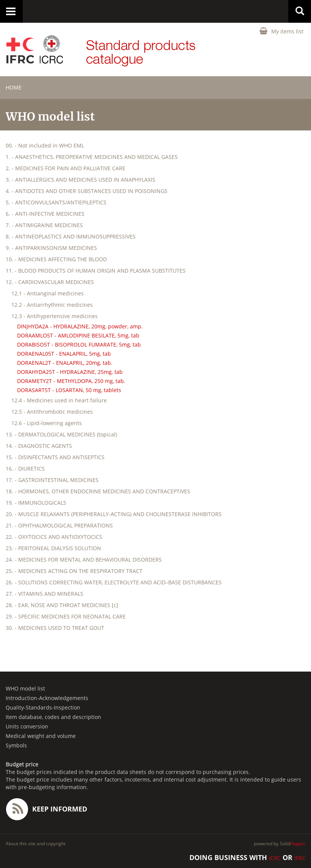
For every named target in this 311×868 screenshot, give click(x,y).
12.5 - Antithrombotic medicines (52, 412)
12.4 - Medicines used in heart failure (59, 400)
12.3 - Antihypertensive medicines (55, 316)
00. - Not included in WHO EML (45, 145)
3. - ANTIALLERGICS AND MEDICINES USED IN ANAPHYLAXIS (80, 180)
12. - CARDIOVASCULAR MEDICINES (50, 282)
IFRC (300, 858)
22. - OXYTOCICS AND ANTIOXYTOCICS (54, 537)
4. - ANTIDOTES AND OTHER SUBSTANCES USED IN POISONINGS (87, 191)
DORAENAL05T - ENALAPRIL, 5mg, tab (64, 354)
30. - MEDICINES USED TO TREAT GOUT (55, 628)
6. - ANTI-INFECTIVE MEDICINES (45, 214)
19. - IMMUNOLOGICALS (36, 503)
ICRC (275, 858)
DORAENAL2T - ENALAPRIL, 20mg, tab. (65, 363)
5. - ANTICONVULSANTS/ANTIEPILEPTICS (56, 202)
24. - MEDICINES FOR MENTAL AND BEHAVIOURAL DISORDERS (84, 560)
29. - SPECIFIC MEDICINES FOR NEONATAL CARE (66, 616)
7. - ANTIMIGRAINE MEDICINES (44, 225)
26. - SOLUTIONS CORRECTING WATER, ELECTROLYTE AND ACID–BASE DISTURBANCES (114, 582)
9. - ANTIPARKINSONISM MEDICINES (51, 248)
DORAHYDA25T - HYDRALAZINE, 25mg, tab (70, 372)
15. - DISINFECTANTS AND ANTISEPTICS (55, 457)
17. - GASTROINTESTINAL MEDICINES (52, 480)
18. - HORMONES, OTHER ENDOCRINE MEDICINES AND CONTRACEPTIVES (98, 491)
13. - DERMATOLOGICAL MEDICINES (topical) (61, 434)
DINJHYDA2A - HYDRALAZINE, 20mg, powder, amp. (80, 326)
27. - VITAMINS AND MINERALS (45, 594)
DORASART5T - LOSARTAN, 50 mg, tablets (69, 390)
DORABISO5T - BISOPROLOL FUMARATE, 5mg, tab (79, 345)
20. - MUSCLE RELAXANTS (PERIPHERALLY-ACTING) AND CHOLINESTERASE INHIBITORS (114, 514)
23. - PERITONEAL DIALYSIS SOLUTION (53, 548)
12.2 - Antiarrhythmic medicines (52, 305)
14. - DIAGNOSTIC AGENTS (39, 446)
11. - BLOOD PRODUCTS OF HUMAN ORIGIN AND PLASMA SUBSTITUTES (96, 271)
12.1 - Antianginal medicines (48, 293)
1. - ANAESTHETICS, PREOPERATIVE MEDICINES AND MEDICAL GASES (92, 157)
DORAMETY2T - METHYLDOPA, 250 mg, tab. (71, 381)
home (14, 87)
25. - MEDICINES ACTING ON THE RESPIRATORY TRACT (74, 571)
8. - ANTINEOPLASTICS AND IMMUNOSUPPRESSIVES (71, 236)
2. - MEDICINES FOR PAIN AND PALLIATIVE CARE (66, 168)
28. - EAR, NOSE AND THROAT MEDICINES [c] (62, 605)
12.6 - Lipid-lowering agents (47, 423)
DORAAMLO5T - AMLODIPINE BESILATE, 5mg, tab (78, 335)
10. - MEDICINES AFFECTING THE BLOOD (56, 259)
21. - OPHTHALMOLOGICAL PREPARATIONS (59, 525)
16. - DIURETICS (25, 469)
